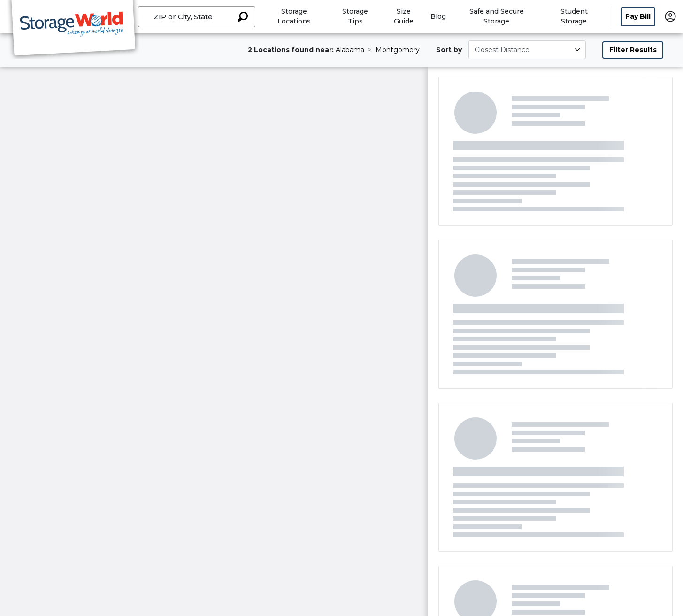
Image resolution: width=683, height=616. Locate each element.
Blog (438, 16)
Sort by (449, 50)
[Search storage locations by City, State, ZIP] (243, 17)
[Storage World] (73, 30)
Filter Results (633, 50)
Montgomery (398, 50)
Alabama (350, 50)
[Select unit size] (527, 50)
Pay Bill (638, 16)
